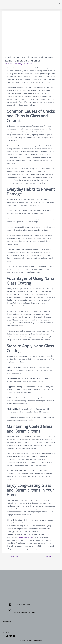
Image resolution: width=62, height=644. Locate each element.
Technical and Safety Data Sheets (12, 625)
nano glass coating (25, 537)
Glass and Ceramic (12, 64)
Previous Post (14, 556)
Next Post (49, 556)
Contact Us (6, 632)
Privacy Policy (7, 621)
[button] (59, 4)
